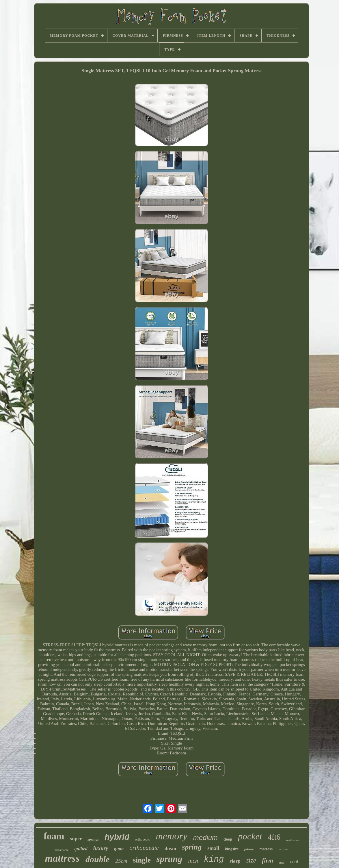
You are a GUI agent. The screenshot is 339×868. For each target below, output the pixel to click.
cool (294, 861)
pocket (250, 836)
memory (172, 836)
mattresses (293, 840)
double (97, 859)
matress (266, 849)
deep (228, 839)
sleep (235, 861)
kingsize (232, 849)
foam (54, 836)
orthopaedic (144, 848)
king (214, 859)
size (251, 860)
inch (193, 861)
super (76, 839)
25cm (121, 861)
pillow (249, 849)
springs (93, 839)
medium (205, 838)
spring (192, 847)
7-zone (283, 849)
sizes (282, 863)
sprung (169, 859)
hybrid (117, 837)
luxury (101, 848)
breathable (62, 850)
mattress (63, 858)
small (213, 848)
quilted (81, 849)
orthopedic (143, 839)
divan (171, 848)
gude (119, 849)
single (142, 860)
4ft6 (274, 837)
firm (268, 860)
